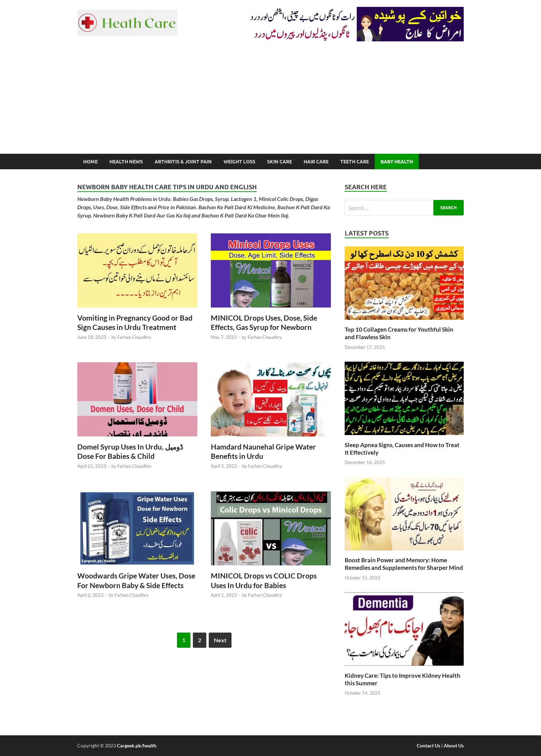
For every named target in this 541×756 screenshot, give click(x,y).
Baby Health (397, 162)
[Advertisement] (270, 102)
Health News (126, 162)
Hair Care (316, 162)
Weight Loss (239, 162)
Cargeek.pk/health (137, 745)
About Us (454, 745)
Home (90, 162)
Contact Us (429, 745)
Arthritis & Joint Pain (183, 162)
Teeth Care (355, 162)
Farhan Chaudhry (134, 337)
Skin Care (279, 162)
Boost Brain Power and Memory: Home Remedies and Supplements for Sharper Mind (404, 564)
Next (220, 640)
